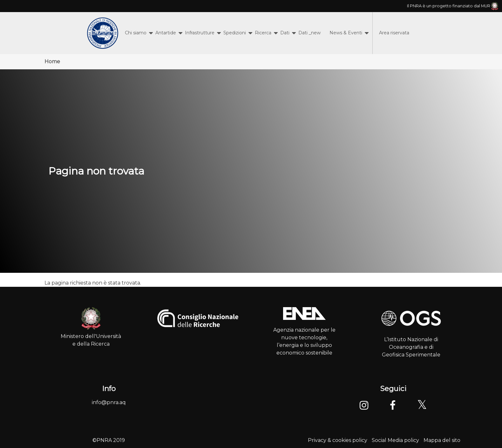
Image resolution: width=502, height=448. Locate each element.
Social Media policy (395, 440)
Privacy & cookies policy (338, 440)
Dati (285, 33)
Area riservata (394, 33)
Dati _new (309, 33)
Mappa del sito (442, 440)
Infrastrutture (200, 33)
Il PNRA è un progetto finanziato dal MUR (453, 6)
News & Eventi (346, 33)
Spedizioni (235, 33)
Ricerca (263, 33)
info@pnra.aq (109, 402)
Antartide (166, 33)
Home (52, 62)
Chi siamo (136, 33)
